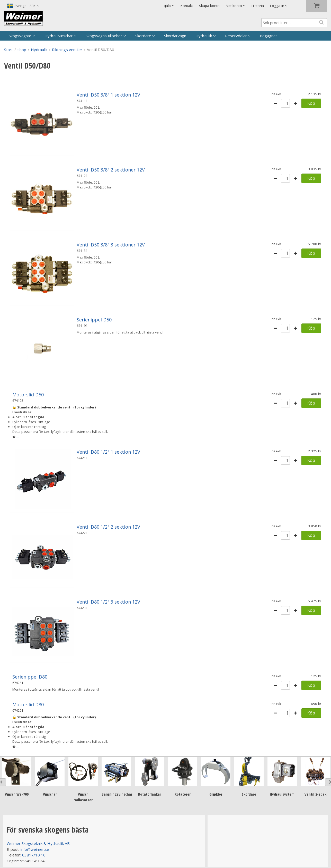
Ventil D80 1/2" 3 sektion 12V (108, 602)
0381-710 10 (34, 855)
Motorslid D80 (28, 704)
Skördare (143, 36)
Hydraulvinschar (59, 36)
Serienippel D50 (94, 320)
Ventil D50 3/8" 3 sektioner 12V (111, 245)
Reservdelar (236, 36)
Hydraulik (204, 36)
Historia (258, 6)
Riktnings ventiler (67, 50)
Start (8, 50)
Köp (311, 103)
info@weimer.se (35, 849)
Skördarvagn (175, 36)
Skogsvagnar (20, 36)
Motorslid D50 (28, 395)
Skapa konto (209, 6)
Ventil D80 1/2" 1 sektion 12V (108, 452)
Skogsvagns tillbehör (104, 36)
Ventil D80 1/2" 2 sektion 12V (108, 527)
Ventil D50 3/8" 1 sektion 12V (108, 95)
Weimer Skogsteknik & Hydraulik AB (38, 843)
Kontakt (187, 6)
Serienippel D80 (30, 677)
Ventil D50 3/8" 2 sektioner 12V (111, 170)
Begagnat (268, 36)
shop (22, 50)
